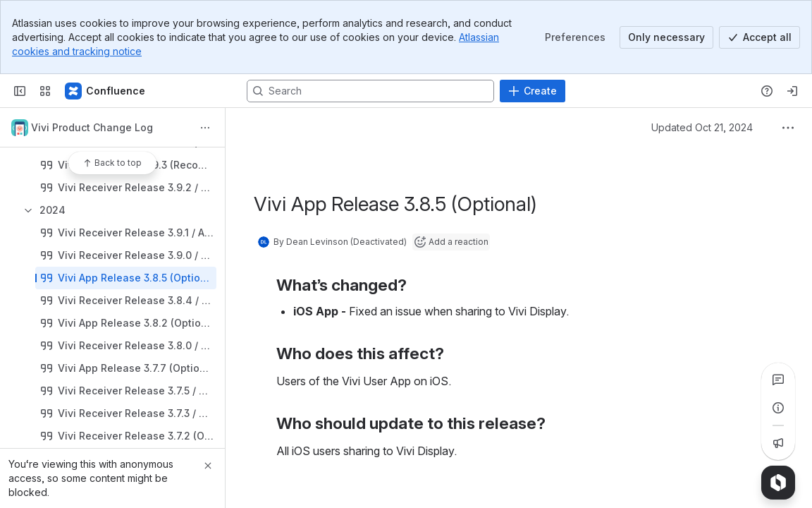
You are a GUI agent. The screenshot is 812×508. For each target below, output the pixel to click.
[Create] (533, 91)
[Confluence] (106, 91)
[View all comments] (778, 380)
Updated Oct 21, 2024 (702, 127)
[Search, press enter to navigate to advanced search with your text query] (370, 91)
